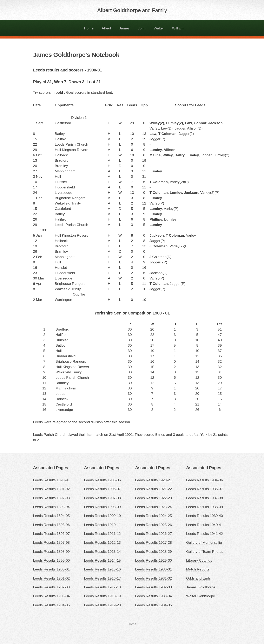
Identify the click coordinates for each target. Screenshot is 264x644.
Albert (106, 28)
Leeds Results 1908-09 (103, 507)
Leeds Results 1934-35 (153, 605)
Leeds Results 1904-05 (51, 605)
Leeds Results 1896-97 (51, 534)
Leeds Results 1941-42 (205, 534)
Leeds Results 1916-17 (103, 578)
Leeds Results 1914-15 (103, 560)
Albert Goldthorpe (132, 10)
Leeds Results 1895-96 (51, 525)
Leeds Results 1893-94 (51, 507)
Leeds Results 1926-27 (153, 534)
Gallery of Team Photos (205, 552)
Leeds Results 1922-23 (153, 498)
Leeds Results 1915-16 (103, 569)
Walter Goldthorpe (201, 596)
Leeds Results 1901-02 (51, 578)
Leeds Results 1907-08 (103, 498)
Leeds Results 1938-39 (205, 507)
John (142, 28)
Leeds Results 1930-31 (153, 569)
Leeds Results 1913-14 (103, 552)
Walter (159, 28)
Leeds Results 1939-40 (205, 516)
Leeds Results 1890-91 (51, 480)
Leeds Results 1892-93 (51, 498)
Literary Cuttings (199, 560)
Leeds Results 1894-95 (51, 516)
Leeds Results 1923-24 (153, 507)
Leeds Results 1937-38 (205, 498)
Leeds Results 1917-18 (103, 587)
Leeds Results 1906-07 (103, 489)
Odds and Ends (199, 578)
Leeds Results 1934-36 (205, 480)
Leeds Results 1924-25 (153, 516)
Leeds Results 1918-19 (103, 596)
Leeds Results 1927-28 (153, 542)
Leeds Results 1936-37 (205, 489)
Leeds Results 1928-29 (153, 552)
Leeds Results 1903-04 (51, 596)
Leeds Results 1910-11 (103, 525)
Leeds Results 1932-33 (153, 587)
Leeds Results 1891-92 (51, 489)
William (178, 28)
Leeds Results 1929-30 (153, 560)
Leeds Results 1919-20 (103, 605)
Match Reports (198, 569)
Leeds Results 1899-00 (51, 560)
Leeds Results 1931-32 (153, 578)
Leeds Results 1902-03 (51, 587)
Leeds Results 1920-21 (153, 480)
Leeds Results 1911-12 (103, 534)
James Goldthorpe (201, 587)
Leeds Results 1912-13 (103, 542)
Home (89, 28)
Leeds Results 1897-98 (51, 542)
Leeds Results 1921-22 (153, 489)
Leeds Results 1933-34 (153, 596)
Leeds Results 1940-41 (205, 525)
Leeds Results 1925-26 (153, 525)
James (124, 28)
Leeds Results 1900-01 (51, 569)
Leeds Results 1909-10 (103, 516)
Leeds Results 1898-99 (51, 552)
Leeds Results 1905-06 (103, 480)
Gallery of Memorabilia (204, 542)
